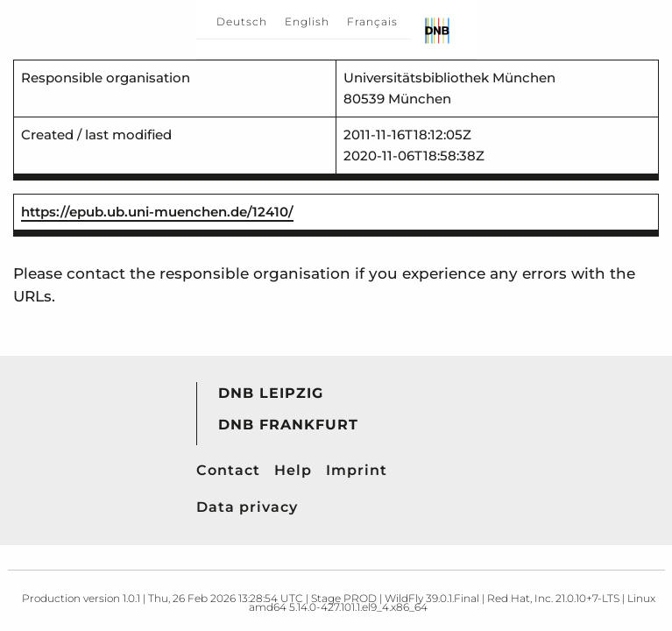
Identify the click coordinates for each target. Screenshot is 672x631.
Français (372, 21)
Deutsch (242, 21)
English (307, 21)
